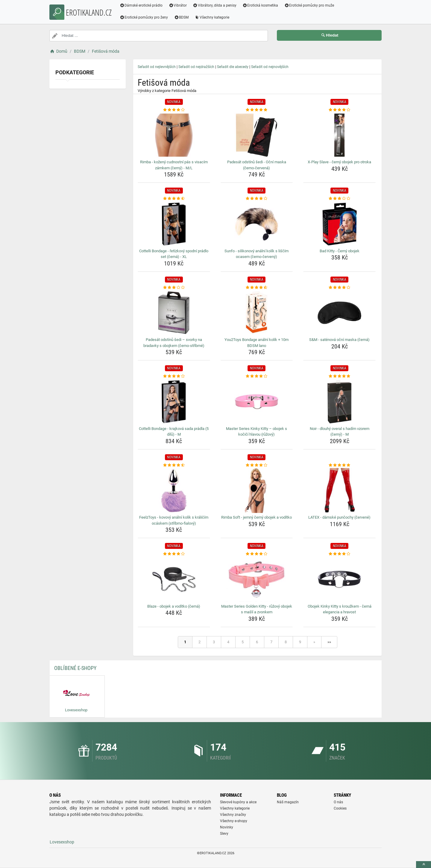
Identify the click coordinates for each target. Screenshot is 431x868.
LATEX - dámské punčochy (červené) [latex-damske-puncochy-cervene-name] (339, 517)
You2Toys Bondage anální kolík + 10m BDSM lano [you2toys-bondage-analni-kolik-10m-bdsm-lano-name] (257, 343)
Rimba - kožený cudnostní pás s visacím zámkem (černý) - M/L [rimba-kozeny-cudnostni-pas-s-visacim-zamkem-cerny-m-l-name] (174, 165)
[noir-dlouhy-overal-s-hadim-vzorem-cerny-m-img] (339, 402)
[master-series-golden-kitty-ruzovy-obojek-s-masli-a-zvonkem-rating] (257, 554)
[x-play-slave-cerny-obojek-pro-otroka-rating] (339, 110)
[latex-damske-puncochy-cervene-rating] (339, 465)
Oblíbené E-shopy (75, 668)
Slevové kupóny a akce (238, 802)
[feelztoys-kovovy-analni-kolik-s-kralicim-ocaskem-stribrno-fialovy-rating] (174, 465)
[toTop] (424, 865)
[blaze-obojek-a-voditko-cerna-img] (174, 579)
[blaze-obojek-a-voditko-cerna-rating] (174, 554)
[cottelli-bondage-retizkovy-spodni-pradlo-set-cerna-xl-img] (174, 224)
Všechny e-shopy (234, 821)
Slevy (224, 834)
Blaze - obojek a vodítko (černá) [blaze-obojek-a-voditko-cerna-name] (174, 606)
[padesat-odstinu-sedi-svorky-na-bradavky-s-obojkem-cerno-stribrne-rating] (174, 288)
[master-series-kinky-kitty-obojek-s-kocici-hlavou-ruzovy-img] (257, 402)
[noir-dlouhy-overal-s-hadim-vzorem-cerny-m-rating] (339, 376)
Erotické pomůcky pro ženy (144, 17)
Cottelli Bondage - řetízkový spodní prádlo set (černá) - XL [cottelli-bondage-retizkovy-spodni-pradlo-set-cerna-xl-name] (174, 254)
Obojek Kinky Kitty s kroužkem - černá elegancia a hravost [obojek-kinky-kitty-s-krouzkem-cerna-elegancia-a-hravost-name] (340, 609)
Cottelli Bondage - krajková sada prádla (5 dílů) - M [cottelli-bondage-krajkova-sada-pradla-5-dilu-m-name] (174, 432)
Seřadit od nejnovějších (270, 67)
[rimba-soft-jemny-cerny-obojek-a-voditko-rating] (257, 465)
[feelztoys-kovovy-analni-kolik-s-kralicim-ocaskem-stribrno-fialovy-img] (174, 490)
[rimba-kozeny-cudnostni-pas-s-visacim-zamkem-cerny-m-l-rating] (174, 110)
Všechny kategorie (213, 17)
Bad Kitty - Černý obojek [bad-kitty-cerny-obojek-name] (340, 251)
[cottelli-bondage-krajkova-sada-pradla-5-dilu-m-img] (174, 402)
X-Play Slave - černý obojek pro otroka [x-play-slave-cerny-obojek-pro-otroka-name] (339, 162)
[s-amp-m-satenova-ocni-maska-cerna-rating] (339, 288)
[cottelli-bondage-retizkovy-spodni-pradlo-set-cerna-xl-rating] (174, 199)
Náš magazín (288, 802)
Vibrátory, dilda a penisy (215, 5)
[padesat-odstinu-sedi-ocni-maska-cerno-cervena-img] (257, 135)
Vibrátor (178, 5)
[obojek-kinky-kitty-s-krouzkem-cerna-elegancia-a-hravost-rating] (339, 554)
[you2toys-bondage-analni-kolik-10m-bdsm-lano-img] (257, 313)
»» (329, 642)
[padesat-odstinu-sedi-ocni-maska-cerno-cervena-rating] (257, 110)
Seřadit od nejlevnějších (157, 67)
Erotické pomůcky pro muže (310, 5)
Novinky (227, 827)
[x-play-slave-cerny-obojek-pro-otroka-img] (339, 135)
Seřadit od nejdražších (196, 67)
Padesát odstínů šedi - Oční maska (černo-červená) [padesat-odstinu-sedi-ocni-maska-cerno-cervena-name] (257, 165)
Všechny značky (233, 815)
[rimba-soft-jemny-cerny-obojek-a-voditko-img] (257, 490)
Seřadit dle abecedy (233, 67)
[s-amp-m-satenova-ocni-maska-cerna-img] (339, 313)
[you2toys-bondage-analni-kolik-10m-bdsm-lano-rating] (257, 288)
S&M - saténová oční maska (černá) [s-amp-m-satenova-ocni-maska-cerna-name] (339, 340)
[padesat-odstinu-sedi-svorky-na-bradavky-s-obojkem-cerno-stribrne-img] (174, 313)
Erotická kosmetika (261, 5)
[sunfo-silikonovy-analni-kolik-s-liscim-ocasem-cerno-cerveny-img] (257, 224)
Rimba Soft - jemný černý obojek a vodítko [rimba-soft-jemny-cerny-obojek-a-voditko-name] (257, 517)
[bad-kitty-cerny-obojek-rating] (339, 199)
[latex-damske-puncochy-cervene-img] (339, 490)
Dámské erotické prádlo (142, 5)
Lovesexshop (62, 842)
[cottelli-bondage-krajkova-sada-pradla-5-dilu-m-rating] (174, 376)
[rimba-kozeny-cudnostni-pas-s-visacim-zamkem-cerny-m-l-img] (174, 135)
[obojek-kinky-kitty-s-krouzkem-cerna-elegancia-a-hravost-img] (339, 579)
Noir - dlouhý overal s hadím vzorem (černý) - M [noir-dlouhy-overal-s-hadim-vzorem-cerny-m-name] (340, 432)
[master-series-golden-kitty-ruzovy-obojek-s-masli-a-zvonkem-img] (257, 579)
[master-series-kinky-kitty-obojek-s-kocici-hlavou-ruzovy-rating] (257, 376)
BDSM (182, 17)
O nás (338, 802)
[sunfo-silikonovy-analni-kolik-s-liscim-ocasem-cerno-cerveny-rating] (257, 199)
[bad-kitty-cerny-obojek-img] (339, 224)
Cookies (340, 808)
